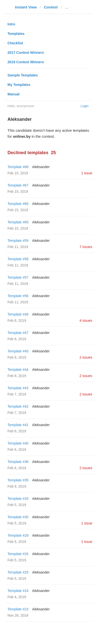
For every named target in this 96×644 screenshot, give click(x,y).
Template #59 (18, 241)
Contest (51, 7)
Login (85, 106)
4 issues (86, 321)
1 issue (87, 173)
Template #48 (18, 314)
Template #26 (18, 554)
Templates (16, 34)
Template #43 (18, 388)
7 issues (86, 247)
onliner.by (74, 7)
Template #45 (18, 351)
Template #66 (18, 204)
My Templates (19, 85)
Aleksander (41, 167)
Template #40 (18, 443)
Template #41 (18, 425)
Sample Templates (23, 75)
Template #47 (18, 333)
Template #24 (18, 591)
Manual (13, 94)
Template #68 (18, 167)
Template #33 (18, 499)
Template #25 (18, 572)
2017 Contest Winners (26, 53)
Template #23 (18, 609)
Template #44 (18, 370)
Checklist (15, 43)
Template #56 (18, 296)
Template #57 (18, 277)
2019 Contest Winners (26, 62)
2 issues (86, 357)
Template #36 (18, 462)
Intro (11, 24)
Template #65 (18, 222)
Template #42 (18, 406)
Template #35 (18, 480)
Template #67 (18, 185)
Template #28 (18, 535)
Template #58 (18, 259)
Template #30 (18, 517)
